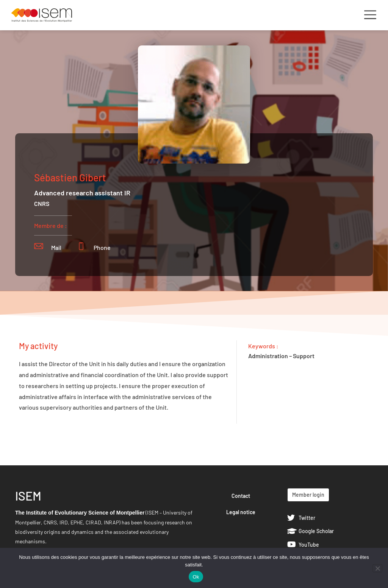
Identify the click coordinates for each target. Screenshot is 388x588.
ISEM (28, 496)
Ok (196, 577)
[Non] (377, 568)
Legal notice (241, 512)
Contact (241, 496)
